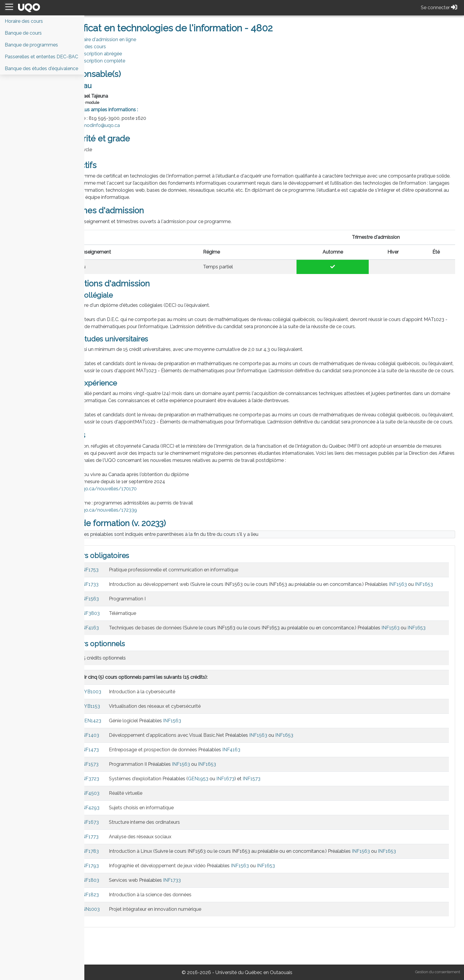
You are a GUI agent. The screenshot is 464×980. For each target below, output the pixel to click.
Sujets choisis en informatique (172, 836)
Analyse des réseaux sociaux (171, 865)
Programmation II (159, 793)
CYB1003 (122, 720)
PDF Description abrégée (125, 54)
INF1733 (120, 598)
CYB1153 (121, 735)
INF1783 (121, 880)
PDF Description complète (127, 61)
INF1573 (120, 793)
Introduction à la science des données (181, 923)
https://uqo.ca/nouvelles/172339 (130, 524)
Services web (154, 909)
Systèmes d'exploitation (166, 807)
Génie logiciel (154, 749)
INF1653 (149, 606)
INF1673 (256, 807)
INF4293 (121, 836)
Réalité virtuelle (156, 822)
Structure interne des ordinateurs (175, 851)
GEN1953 (229, 807)
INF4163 (121, 649)
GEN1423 (122, 749)
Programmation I (158, 620)
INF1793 (121, 894)
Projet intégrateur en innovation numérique (186, 938)
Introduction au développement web (180, 598)
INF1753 (120, 584)
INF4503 (121, 822)
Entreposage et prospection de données (184, 778)
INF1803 (121, 909)
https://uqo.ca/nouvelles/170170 (130, 503)
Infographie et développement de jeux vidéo (188, 894)
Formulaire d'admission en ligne (133, 40)
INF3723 (121, 807)
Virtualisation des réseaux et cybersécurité (186, 735)
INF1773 (120, 865)
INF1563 (429, 598)
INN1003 (121, 938)
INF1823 (121, 923)
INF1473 (121, 778)
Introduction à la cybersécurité (173, 720)
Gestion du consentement (438, 972)
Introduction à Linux (161, 880)
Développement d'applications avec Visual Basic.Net (197, 764)
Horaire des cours (118, 47)
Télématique (153, 635)
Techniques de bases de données (176, 649)
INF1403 (121, 764)
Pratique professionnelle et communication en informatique (204, 584)
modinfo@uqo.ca (132, 125)
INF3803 (121, 635)
